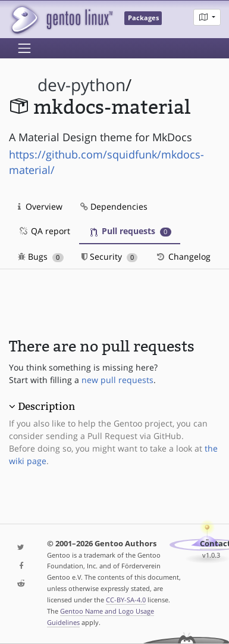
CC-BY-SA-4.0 (126, 600)
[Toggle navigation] (24, 48)
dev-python (81, 85)
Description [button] (46, 406)
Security (110, 256)
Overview (40, 206)
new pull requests (117, 380)
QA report (44, 231)
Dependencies (114, 206)
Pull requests (131, 231)
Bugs (41, 256)
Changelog (183, 256)
